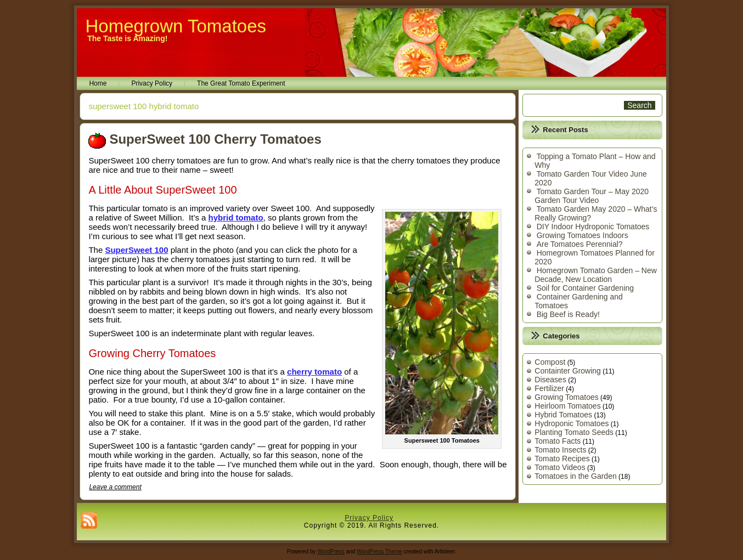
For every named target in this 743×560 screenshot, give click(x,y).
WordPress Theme (379, 551)
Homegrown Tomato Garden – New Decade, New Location (596, 275)
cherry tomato (314, 372)
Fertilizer (549, 388)
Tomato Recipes (562, 459)
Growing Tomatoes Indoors (582, 235)
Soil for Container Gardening (585, 288)
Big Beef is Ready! (568, 314)
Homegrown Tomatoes (176, 26)
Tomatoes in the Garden (575, 476)
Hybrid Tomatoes (563, 415)
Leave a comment (115, 487)
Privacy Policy (152, 83)
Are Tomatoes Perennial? (580, 244)
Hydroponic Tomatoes (572, 423)
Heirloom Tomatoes (567, 406)
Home (98, 83)
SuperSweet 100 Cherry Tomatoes (215, 139)
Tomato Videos (560, 467)
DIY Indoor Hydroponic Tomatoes (593, 227)
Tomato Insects (560, 450)
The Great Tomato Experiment (241, 83)
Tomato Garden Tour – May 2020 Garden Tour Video (592, 196)
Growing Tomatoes (566, 397)
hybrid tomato (236, 217)
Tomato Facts (558, 441)
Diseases (550, 380)
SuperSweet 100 (136, 250)
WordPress (331, 551)
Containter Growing (568, 371)
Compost (550, 362)
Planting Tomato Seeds (574, 432)
